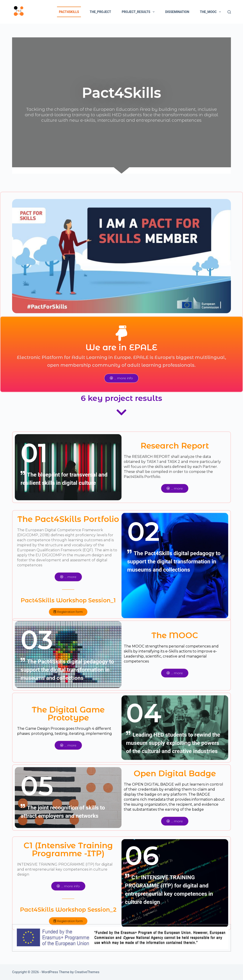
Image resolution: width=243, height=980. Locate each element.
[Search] (229, 12)
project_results (139, 12)
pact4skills (69, 12)
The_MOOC (211, 12)
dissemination (177, 12)
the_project (100, 12)
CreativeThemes (87, 972)
